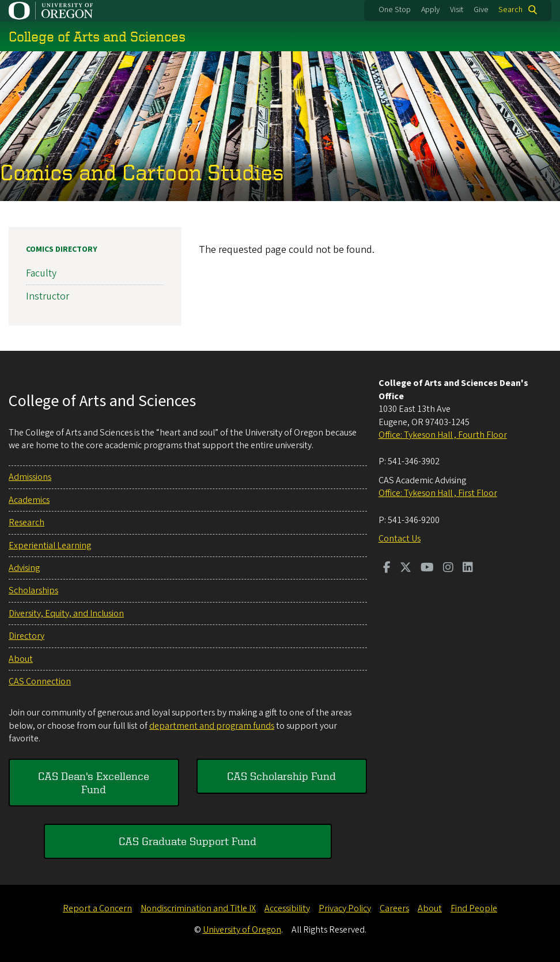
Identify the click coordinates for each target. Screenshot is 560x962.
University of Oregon (242, 930)
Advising (24, 568)
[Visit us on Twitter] (406, 569)
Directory (27, 636)
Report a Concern (97, 908)
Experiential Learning (50, 546)
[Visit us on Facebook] (387, 569)
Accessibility (287, 908)
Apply (430, 10)
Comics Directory (62, 249)
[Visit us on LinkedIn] (468, 569)
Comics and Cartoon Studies (142, 172)
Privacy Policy (345, 908)
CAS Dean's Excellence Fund (94, 782)
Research (27, 522)
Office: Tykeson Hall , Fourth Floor (443, 435)
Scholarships (33, 590)
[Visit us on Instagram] (448, 569)
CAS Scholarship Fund (281, 776)
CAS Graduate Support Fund (188, 841)
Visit (457, 10)
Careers (394, 908)
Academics (29, 500)
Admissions (30, 477)
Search (510, 10)
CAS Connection (40, 681)
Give (481, 10)
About (21, 659)
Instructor (48, 296)
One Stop (395, 10)
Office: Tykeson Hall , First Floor (438, 493)
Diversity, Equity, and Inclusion (66, 613)
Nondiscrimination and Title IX (198, 908)
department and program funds (212, 726)
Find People (474, 908)
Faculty (41, 273)
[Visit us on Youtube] (427, 569)
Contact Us (400, 539)
